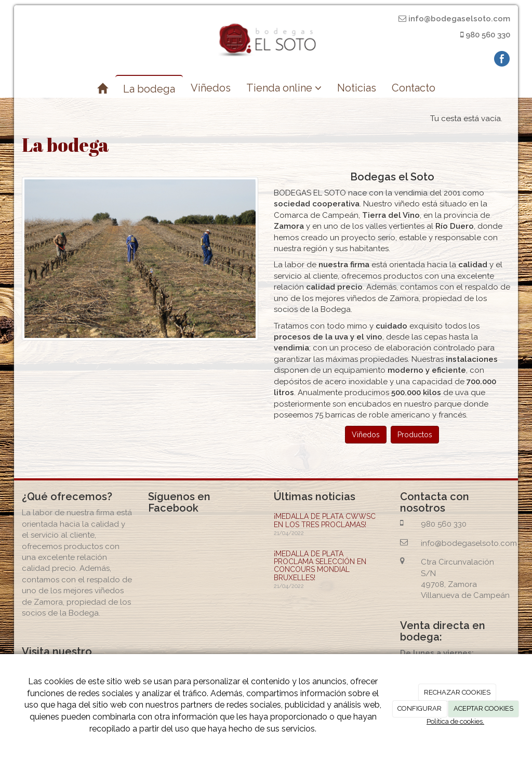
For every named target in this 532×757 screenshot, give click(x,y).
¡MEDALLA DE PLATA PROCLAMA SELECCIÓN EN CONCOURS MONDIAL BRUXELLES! (320, 566)
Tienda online (284, 88)
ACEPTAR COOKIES (483, 708)
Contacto (414, 88)
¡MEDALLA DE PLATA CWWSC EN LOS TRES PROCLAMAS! (325, 520)
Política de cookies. (455, 721)
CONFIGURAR (420, 708)
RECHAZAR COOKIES (457, 692)
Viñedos (211, 88)
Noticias (357, 88)
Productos (415, 435)
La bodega (149, 89)
